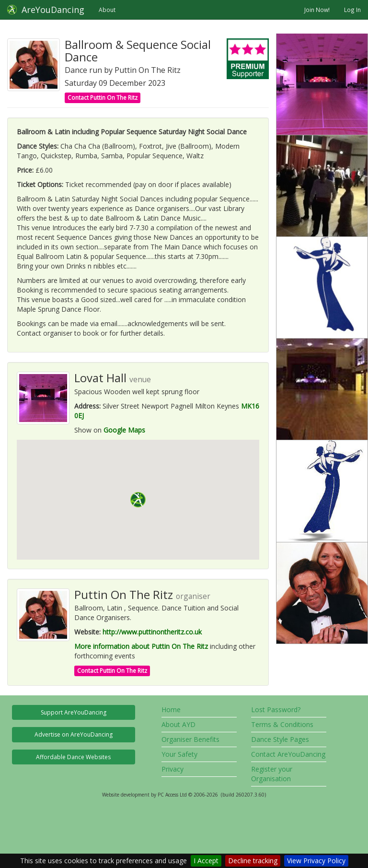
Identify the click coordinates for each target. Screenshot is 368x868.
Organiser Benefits (190, 739)
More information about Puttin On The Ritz (141, 646)
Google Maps (124, 430)
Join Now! (317, 10)
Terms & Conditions (282, 724)
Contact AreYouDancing (288, 754)
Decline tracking (253, 861)
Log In (352, 10)
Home (171, 710)
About (107, 10)
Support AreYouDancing (74, 712)
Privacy (172, 769)
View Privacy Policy (316, 861)
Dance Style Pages (280, 739)
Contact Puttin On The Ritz (103, 98)
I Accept (206, 861)
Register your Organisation (272, 774)
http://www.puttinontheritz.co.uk (152, 632)
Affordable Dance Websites (73, 757)
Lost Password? (276, 710)
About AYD (178, 724)
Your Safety (179, 754)
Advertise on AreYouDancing (74, 734)
